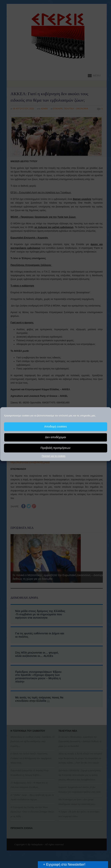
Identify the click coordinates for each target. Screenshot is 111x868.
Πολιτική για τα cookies (54, 456)
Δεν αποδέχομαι (55, 437)
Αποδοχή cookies (55, 426)
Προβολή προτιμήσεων (55, 448)
